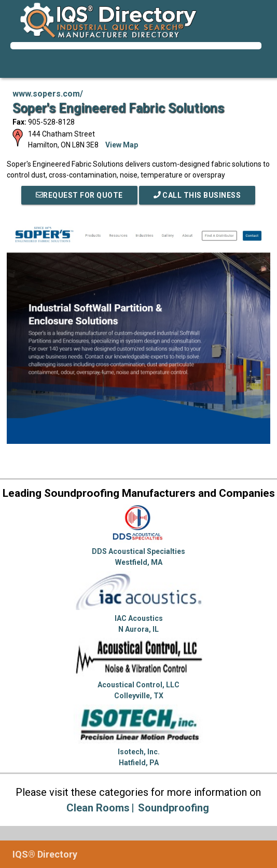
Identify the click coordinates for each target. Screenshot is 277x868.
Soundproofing (174, 808)
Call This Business (197, 195)
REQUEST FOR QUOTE (79, 195)
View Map (122, 145)
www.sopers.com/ (48, 94)
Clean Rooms (98, 808)
